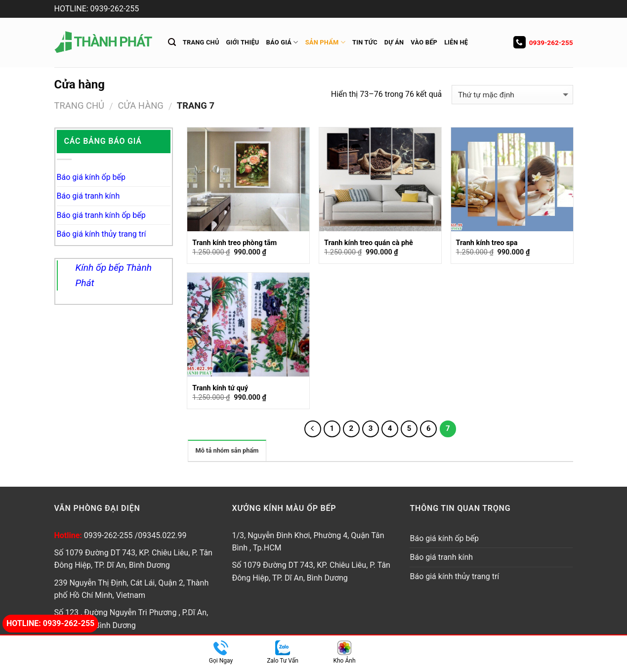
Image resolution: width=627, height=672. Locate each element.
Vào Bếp (424, 42)
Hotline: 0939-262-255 (50, 623)
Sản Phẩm (325, 42)
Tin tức (365, 42)
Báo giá (282, 42)
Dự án (394, 42)
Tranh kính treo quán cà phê (369, 243)
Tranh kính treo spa (487, 243)
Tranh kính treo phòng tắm (234, 243)
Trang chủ (201, 42)
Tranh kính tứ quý (220, 388)
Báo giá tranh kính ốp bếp (101, 215)
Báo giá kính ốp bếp (91, 177)
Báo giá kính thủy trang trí (102, 234)
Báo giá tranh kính (88, 196)
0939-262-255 (543, 42)
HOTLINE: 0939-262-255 (97, 9)
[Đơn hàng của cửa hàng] (512, 95)
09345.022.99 (162, 535)
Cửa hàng (141, 105)
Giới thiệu (243, 42)
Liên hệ (456, 42)
